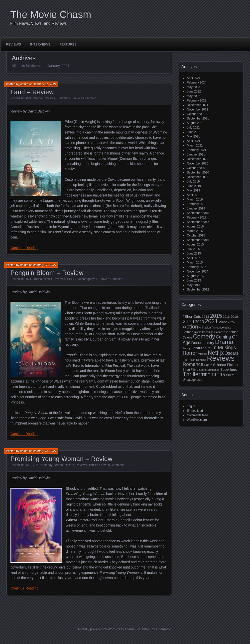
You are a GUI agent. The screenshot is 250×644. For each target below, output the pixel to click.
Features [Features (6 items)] (199, 348)
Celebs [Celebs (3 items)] (187, 337)
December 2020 (197, 159)
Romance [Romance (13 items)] (193, 364)
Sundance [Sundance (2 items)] (213, 370)
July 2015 (193, 249)
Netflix (48, 279)
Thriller (93, 465)
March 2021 (195, 145)
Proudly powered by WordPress (101, 629)
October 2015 (196, 235)
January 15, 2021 (45, 451)
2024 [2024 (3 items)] (231, 322)
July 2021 (193, 127)
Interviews (40, 44)
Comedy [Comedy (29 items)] (204, 336)
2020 (28, 465)
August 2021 (195, 123)
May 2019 (193, 190)
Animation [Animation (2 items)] (205, 327)
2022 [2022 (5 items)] (223, 322)
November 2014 (197, 271)
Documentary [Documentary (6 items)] (203, 343)
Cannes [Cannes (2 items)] (219, 332)
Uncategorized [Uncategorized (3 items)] (192, 380)
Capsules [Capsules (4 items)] (231, 332)
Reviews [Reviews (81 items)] (221, 358)
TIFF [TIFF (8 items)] (206, 375)
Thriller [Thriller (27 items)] (191, 374)
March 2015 (195, 262)
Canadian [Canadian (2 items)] (208, 332)
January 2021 (196, 154)
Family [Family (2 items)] (187, 348)
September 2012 (198, 289)
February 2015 (197, 267)
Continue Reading (24, 248)
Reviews (13, 44)
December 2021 (197, 105)
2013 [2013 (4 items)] (205, 317)
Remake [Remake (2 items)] (201, 360)
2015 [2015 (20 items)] (216, 316)
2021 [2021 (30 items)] (211, 321)
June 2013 (194, 280)
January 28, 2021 (45, 265)
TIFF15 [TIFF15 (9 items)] (218, 375)
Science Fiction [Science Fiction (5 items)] (225, 365)
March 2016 (195, 231)
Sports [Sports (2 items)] (203, 370)
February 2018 (197, 217)
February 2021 (197, 150)
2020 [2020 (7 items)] (200, 322)
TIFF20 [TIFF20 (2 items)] (230, 375)
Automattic (163, 629)
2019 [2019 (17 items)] (188, 321)
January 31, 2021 (45, 84)
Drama (37, 98)
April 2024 (194, 78)
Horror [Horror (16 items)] (190, 353)
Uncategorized (87, 279)
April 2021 (194, 141)
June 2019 (194, 186)
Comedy (47, 465)
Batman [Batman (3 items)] (188, 332)
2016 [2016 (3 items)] (226, 317)
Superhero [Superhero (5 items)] (229, 369)
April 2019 (194, 195)
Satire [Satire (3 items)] (208, 365)
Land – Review (32, 92)
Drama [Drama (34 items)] (224, 342)
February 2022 (197, 100)
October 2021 (196, 114)
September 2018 (198, 213)
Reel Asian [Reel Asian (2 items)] (189, 360)
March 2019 (195, 199)
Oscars (69, 465)
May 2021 (193, 136)
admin (24, 84)
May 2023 (193, 87)
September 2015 (198, 240)
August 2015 (195, 244)
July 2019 (193, 181)
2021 (28, 98)
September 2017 (198, 222)
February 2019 (197, 204)
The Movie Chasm (51, 14)
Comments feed (197, 415)
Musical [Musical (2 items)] (202, 354)
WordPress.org (197, 420)
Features (68, 44)
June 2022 (194, 91)
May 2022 (193, 96)
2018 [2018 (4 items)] (234, 317)
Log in (191, 406)
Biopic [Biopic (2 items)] (197, 332)
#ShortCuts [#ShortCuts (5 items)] (192, 316)
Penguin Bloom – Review (47, 273)
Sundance (63, 98)
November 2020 (197, 163)
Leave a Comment (84, 98)
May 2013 (193, 285)
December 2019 (197, 177)
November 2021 (197, 109)
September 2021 (198, 118)
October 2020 (196, 168)
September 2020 (198, 172)
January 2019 (196, 208)
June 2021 (194, 132)
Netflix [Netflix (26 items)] (216, 353)
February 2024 (197, 82)
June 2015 (194, 253)
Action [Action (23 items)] (190, 327)
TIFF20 (71, 279)
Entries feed (195, 411)
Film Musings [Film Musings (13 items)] (222, 347)
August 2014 (195, 276)
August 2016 (195, 226)
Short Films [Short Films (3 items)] (190, 370)
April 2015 (194, 258)
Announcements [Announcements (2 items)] (221, 327)
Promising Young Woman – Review (62, 459)
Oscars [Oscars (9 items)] (231, 353)
